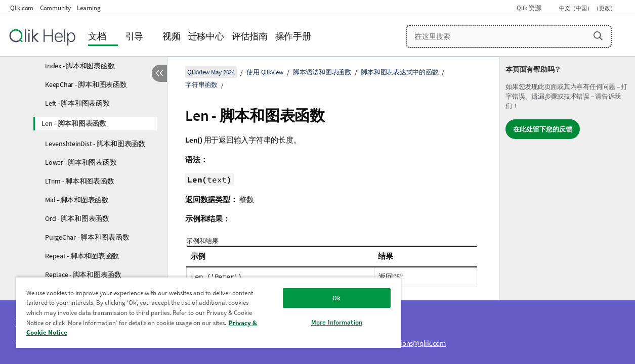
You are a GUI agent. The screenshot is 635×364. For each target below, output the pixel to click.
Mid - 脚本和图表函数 (77, 200)
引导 (135, 36)
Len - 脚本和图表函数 (74, 123)
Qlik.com (22, 8)
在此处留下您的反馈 (543, 129)
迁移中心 (206, 36)
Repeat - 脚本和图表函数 (82, 256)
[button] (598, 36)
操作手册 (293, 36)
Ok (323, 298)
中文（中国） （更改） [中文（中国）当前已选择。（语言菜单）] (588, 8)
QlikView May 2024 (211, 72)
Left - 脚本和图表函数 (77, 103)
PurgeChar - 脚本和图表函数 (87, 237)
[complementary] (567, 210)
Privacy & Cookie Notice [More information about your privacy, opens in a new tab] (77, 332)
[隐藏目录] (159, 73)
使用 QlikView (265, 72)
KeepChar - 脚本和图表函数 (86, 84)
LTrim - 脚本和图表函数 (79, 181)
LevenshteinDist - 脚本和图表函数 (95, 144)
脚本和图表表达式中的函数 (399, 72)
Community (55, 8)
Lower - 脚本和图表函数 (81, 162)
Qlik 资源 (529, 8)
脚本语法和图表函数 (322, 72)
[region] (200, 312)
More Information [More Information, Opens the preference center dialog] (323, 322)
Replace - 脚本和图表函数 (83, 275)
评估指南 (250, 36)
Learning (89, 8)
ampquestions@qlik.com (408, 343)
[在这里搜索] (509, 36)
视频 (172, 36)
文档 (97, 36)
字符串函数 (201, 85)
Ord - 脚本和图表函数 (77, 218)
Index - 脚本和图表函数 (80, 66)
